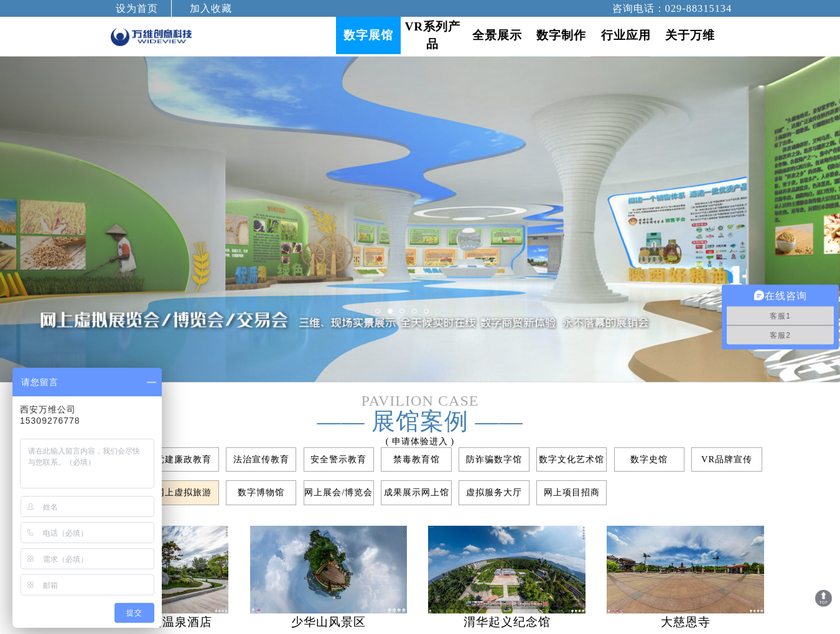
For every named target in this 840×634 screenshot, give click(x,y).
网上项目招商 (572, 492)
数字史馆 (649, 459)
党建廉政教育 (184, 459)
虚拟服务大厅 (494, 492)
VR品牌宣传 (727, 459)
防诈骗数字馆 (494, 459)
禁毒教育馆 (417, 459)
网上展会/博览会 (338, 492)
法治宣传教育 (261, 459)
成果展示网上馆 (417, 492)
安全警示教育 (338, 459)
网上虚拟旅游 (184, 492)
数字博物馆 (261, 492)
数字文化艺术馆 (572, 459)
